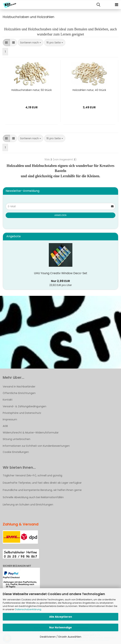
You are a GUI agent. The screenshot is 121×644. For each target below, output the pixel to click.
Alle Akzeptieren (61, 617)
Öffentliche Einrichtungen (19, 393)
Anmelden (60, 215)
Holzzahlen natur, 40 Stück (89, 90)
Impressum (10, 419)
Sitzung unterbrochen (17, 439)
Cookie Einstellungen (16, 452)
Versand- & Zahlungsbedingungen (24, 406)
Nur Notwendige (60, 627)
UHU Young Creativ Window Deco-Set (61, 273)
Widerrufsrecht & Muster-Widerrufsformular (31, 433)
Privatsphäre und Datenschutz (22, 413)
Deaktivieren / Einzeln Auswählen (61, 637)
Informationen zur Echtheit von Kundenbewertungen (36, 446)
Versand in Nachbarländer (19, 387)
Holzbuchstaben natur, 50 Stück (32, 90)
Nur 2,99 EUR (60, 281)
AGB (5, 426)
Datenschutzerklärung (28, 609)
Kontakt (8, 400)
